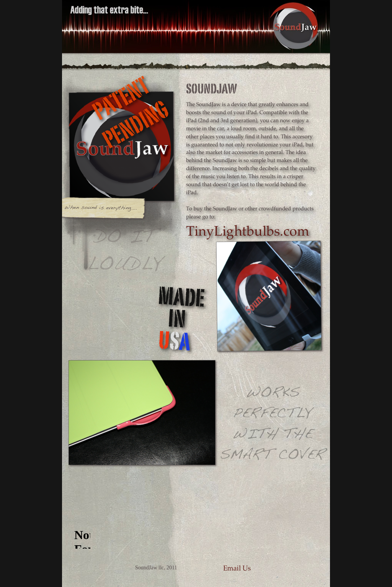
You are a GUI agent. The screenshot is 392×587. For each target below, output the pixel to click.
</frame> (82, 534)
